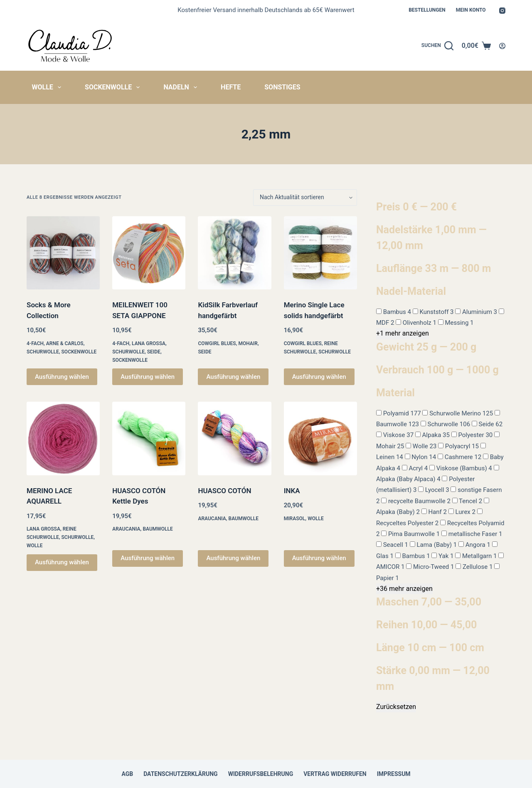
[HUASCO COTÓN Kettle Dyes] (149, 438)
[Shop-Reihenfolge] (305, 198)
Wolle (48, 87)
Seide (154, 352)
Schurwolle (43, 352)
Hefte (231, 87)
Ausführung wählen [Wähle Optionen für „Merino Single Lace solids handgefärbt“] (319, 377)
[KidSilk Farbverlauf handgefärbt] (234, 253)
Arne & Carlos (65, 343)
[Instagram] (502, 11)
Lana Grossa (149, 343)
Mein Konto (471, 10)
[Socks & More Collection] (63, 253)
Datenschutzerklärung (181, 774)
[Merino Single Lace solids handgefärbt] (320, 253)
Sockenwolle (114, 87)
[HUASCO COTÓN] (234, 438)
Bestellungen (427, 10)
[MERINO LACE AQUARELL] (63, 438)
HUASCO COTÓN (224, 491)
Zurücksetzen (396, 707)
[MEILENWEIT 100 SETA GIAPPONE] (149, 253)
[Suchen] (437, 46)
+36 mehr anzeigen (404, 589)
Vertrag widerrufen (335, 774)
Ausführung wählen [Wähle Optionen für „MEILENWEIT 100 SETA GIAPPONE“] (148, 377)
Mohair (248, 343)
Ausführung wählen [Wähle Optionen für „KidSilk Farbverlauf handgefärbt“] (233, 377)
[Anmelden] (502, 46)
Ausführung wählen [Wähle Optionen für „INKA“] (319, 558)
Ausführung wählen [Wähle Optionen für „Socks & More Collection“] (62, 377)
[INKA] (320, 438)
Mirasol (295, 519)
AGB (127, 774)
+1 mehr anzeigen (403, 333)
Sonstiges (282, 87)
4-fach (35, 343)
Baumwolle (158, 529)
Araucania (126, 529)
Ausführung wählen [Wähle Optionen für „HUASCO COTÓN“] (233, 558)
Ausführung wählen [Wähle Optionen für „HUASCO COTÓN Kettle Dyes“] (148, 558)
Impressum (394, 774)
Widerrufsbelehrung (261, 774)
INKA (292, 491)
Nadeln (182, 87)
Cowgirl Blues (217, 343)
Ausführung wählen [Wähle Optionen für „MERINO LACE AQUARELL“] (62, 562)
